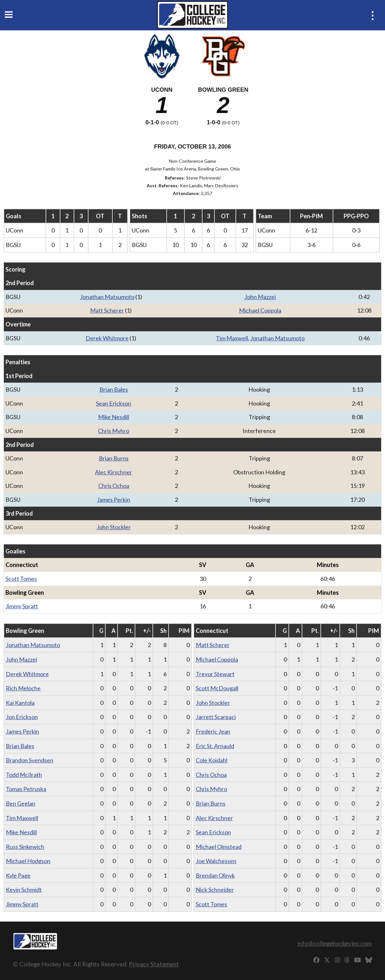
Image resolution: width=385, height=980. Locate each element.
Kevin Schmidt (24, 890)
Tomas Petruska (26, 789)
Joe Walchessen (216, 861)
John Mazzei (260, 297)
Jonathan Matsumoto (107, 297)
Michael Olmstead (219, 847)
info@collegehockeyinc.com (334, 943)
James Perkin (114, 500)
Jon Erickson (22, 717)
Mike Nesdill (114, 417)
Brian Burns (114, 458)
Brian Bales (114, 389)
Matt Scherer (107, 310)
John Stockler (114, 527)
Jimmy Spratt (22, 606)
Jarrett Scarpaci (216, 717)
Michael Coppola (260, 310)
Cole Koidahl (212, 760)
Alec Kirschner (114, 472)
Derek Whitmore (107, 338)
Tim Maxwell (232, 338)
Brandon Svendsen (30, 760)
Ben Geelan (21, 803)
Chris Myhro (114, 431)
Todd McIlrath (24, 775)
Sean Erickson (114, 403)
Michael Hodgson (28, 861)
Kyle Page (18, 875)
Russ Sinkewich (25, 847)
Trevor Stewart (215, 674)
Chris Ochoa (114, 486)
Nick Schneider (215, 890)
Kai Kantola (20, 703)
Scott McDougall (217, 688)
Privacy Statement (154, 964)
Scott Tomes (21, 579)
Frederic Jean (213, 731)
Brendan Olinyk (215, 875)
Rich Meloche (23, 688)
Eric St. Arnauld (215, 746)
